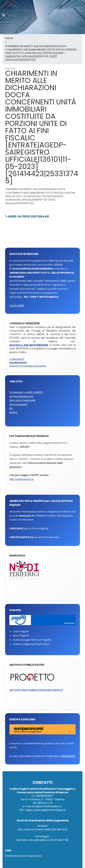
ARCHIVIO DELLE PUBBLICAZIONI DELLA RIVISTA (36, 690)
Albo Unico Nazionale (22, 400)
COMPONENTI (17, 359)
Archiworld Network (21, 396)
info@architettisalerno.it (47, 806)
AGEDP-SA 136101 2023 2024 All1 (27, 216)
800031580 (69, 756)
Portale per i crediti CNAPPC (26, 392)
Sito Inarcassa (18, 404)
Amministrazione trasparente (23, 856)
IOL (11, 408)
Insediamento (18, 363)
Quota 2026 (17, 306)
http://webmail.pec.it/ (22, 479)
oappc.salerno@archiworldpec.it (45, 810)
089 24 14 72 (45, 803)
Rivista (13, 412)
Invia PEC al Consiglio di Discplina (28, 366)
